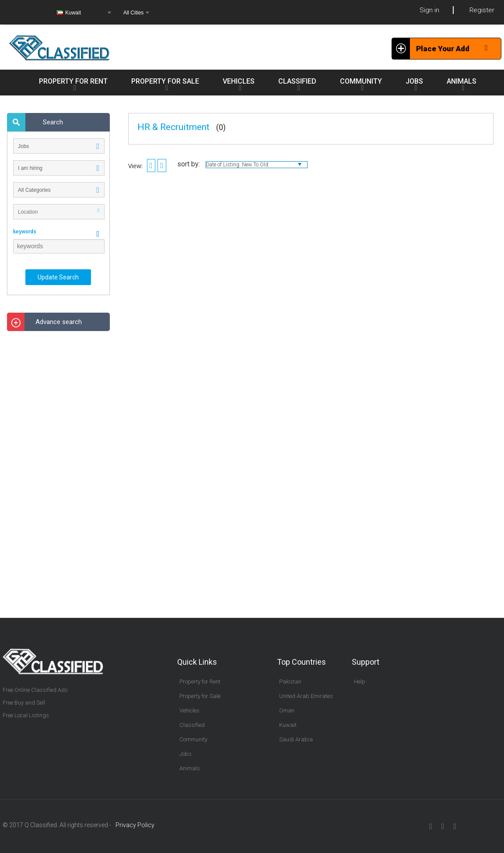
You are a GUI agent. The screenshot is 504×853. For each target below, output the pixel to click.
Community (193, 739)
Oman (287, 710)
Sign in (429, 10)
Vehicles (189, 710)
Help (360, 682)
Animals (190, 768)
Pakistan (290, 682)
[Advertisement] (59, 469)
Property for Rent (200, 682)
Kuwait (288, 725)
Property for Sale (200, 696)
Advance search (59, 322)
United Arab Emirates (306, 696)
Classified (192, 725)
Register (482, 10)
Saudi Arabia (296, 739)
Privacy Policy (135, 825)
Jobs (185, 754)
